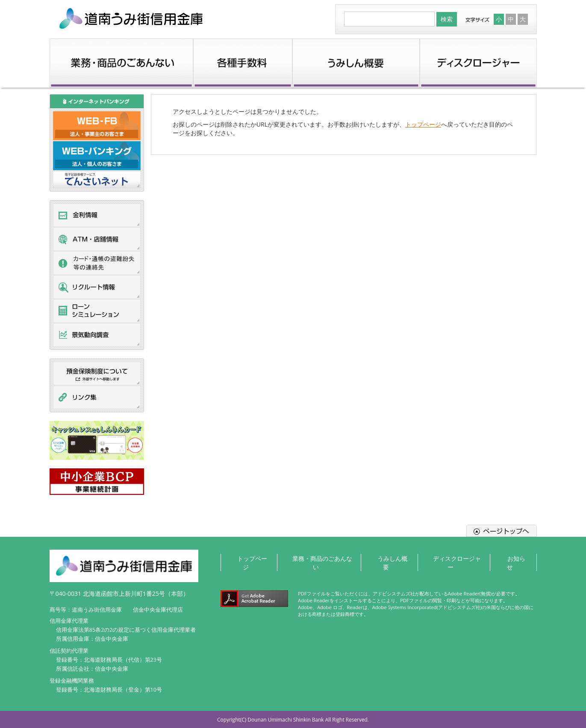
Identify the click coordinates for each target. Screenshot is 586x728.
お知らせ (515, 558)
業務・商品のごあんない (320, 558)
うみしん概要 (392, 558)
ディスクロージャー (457, 558)
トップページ (423, 124)
